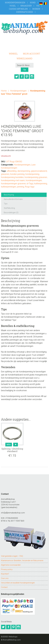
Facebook (22, 77)
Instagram (32, 77)
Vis (38, 6)
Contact (4, 587)
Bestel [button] (16, 445)
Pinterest (27, 77)
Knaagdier (26, 6)
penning (21, 187)
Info (9, 444)
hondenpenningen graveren (13, 184)
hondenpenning (32, 174)
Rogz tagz (30, 187)
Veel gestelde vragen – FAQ (12, 556)
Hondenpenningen (15, 3)
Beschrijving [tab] (9, 195)
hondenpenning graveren (36, 177)
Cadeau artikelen (18, 9)
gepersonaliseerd (39, 171)
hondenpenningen (34, 180)
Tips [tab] (6, 204)
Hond (33, 3)
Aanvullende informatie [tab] (13, 199)
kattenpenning (41, 184)
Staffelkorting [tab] (9, 208)
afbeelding (12, 171)
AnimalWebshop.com (25, 27)
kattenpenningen (9, 187)
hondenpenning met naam (13, 180)
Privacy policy (7, 569)
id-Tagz (30, 184)
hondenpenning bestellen (12, 177)
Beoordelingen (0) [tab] (11, 213)
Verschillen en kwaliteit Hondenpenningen (18, 583)
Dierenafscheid (25, 12)
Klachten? (5, 574)
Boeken (36, 9)
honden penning (17, 174)
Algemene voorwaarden (11, 565)
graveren (5, 174)
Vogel (13, 6)
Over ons (5, 578)
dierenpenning (24, 171)
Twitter (17, 77)
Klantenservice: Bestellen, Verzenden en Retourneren (22, 561)
